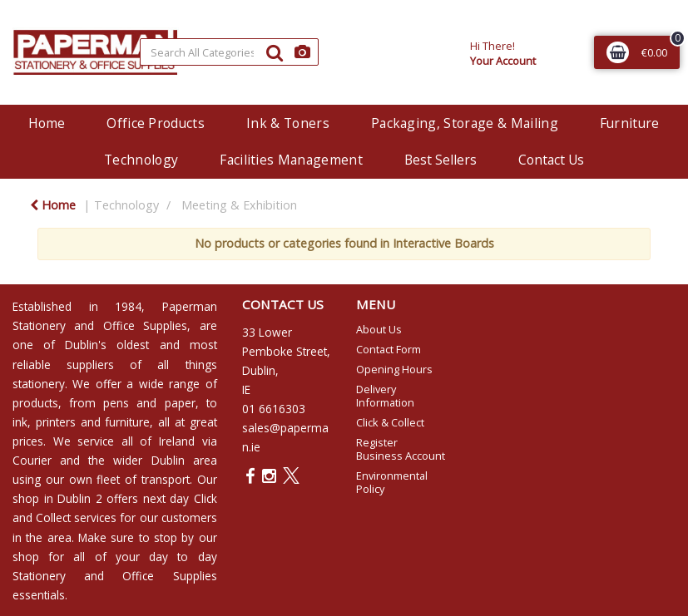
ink (20, 422)
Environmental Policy (392, 482)
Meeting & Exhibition (239, 205)
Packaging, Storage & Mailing (465, 123)
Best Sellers (441, 160)
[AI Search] (302, 52)
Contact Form (389, 349)
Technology (141, 160)
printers (56, 422)
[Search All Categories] (230, 52)
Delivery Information (385, 396)
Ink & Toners (288, 123)
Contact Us (551, 160)
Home (47, 123)
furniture (127, 422)
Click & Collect (390, 422)
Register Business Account (401, 449)
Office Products (156, 123)
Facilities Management (291, 160)
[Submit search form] (275, 52)
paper (180, 403)
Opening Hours (394, 369)
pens (116, 403)
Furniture (630, 123)
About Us (379, 329)
